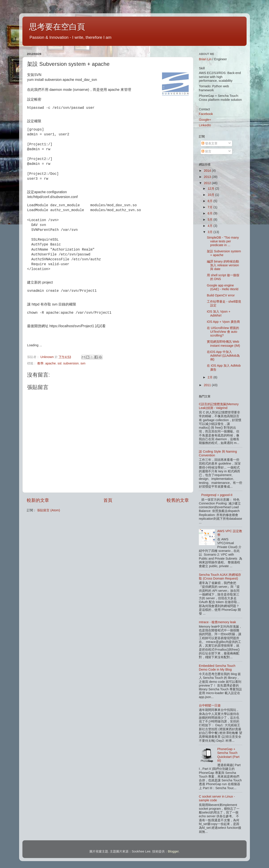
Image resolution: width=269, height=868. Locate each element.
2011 (208, 385)
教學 (40, 363)
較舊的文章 (178, 500)
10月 (212, 195)
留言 (206, 151)
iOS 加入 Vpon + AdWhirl (219, 313)
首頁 (108, 500)
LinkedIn (205, 125)
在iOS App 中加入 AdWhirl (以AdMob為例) (223, 356)
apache (50, 363)
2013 (208, 177)
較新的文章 (38, 500)
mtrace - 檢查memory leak (217, 622)
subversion (71, 363)
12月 (212, 189)
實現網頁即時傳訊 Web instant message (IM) (223, 344)
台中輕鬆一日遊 (210, 705)
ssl (59, 363)
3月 (211, 232)
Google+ (205, 120)
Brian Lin (205, 59)
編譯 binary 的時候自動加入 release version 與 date (223, 265)
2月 (211, 377)
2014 (208, 171)
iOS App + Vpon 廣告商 (223, 322)
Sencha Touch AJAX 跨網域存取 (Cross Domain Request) (220, 577)
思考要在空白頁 (57, 27)
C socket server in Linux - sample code (217, 798)
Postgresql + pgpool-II (217, 495)
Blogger (173, 851)
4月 (211, 226)
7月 (211, 207)
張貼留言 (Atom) (48, 510)
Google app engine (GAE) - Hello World (223, 287)
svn (83, 363)
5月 (211, 220)
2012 (208, 183)
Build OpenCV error (221, 295)
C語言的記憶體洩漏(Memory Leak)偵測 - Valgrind (219, 406)
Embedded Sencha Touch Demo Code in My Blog (217, 668)
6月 (211, 213)
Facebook (206, 114)
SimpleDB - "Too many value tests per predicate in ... (223, 241)
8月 (211, 201)
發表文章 (210, 143)
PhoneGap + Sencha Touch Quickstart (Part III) (228, 755)
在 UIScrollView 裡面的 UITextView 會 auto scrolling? (223, 332)
